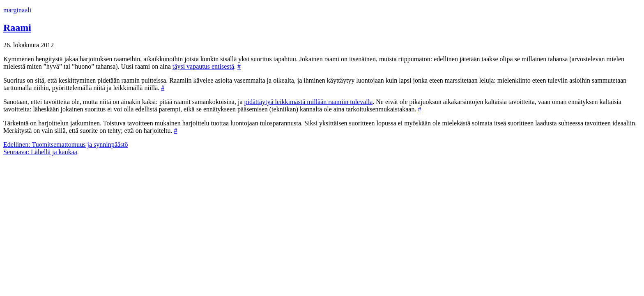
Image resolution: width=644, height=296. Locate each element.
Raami (17, 28)
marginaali (17, 10)
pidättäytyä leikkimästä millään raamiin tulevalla (309, 102)
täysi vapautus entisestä (203, 66)
